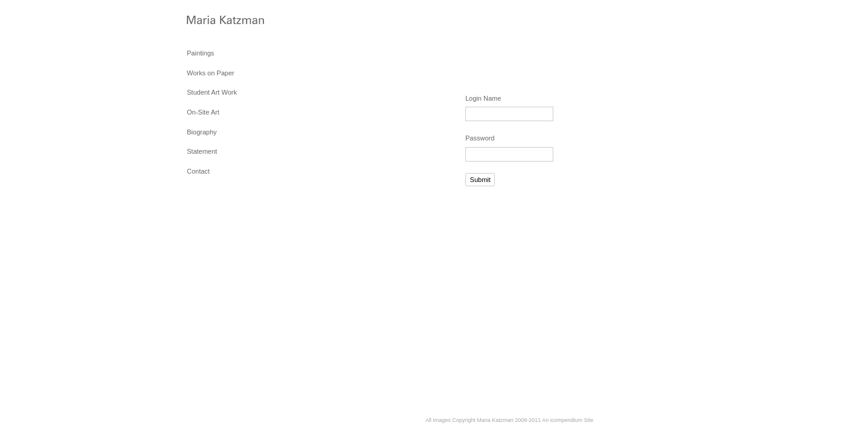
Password (480, 138)
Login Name (483, 98)
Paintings (200, 53)
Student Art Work (212, 92)
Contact (198, 171)
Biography (202, 132)
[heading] (217, 21)
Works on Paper (211, 73)
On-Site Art (203, 112)
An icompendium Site (568, 420)
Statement (202, 151)
